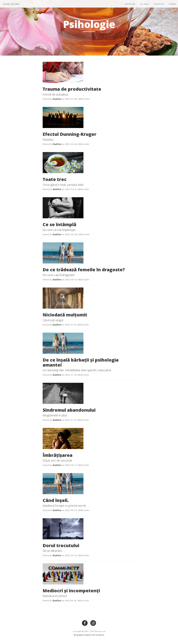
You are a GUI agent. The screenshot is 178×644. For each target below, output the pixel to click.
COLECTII (158, 4)
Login (172, 4)
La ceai (144, 4)
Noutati (130, 4)
